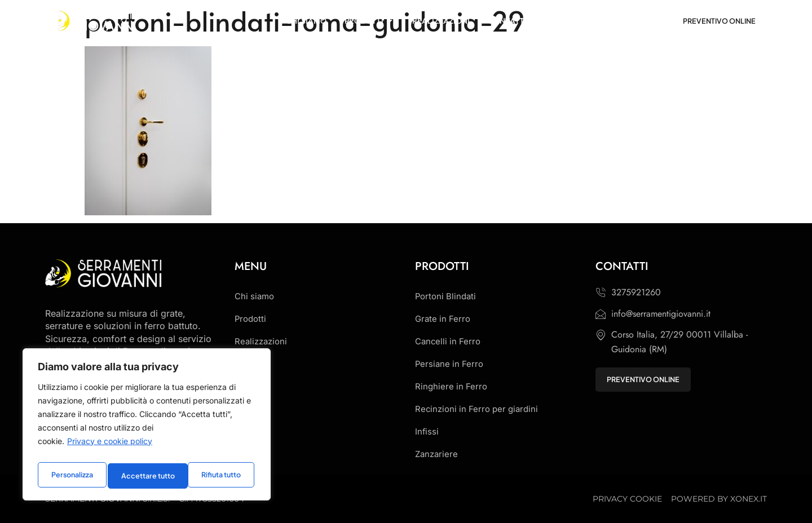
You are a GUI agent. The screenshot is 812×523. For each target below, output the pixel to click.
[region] (147, 427)
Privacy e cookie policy (110, 447)
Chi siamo (256, 296)
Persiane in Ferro (451, 364)
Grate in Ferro (444, 319)
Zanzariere (438, 454)
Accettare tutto (216, 476)
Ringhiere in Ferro (452, 387)
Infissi (427, 432)
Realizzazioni (262, 342)
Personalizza (71, 476)
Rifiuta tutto (140, 476)
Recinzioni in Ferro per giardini (480, 409)
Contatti (251, 364)
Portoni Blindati (447, 296)
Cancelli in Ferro (449, 342)
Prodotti (251, 319)
